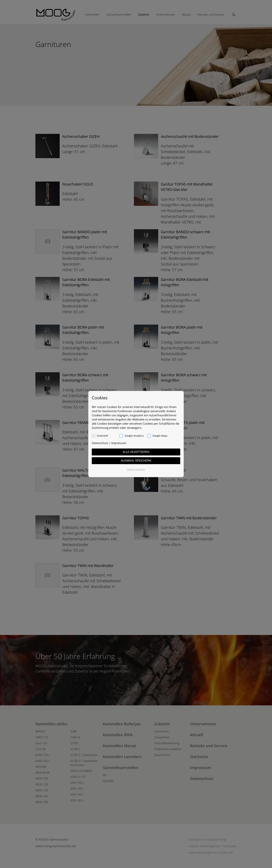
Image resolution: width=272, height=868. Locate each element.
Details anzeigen (136, 469)
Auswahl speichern (136, 460)
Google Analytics (134, 435)
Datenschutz (100, 443)
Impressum (119, 443)
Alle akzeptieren (136, 452)
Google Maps (160, 435)
